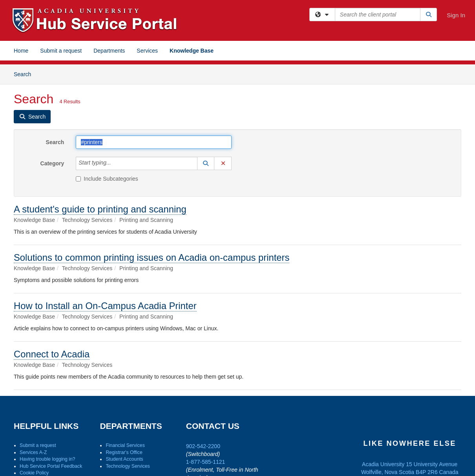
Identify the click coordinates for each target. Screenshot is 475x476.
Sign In (456, 15)
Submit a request (61, 51)
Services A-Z (33, 452)
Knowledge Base (192, 51)
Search (25, 74)
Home (21, 51)
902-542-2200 (203, 446)
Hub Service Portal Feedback (51, 466)
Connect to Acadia (52, 354)
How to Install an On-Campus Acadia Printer (105, 306)
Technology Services (128, 466)
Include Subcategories (107, 179)
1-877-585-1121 (206, 462)
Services (147, 51)
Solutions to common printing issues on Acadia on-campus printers (152, 257)
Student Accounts (124, 459)
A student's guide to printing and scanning (100, 209)
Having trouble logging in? (47, 459)
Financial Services (125, 445)
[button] (206, 163)
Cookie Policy (34, 473)
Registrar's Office (124, 452)
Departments (109, 51)
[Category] (115, 163)
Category (52, 163)
